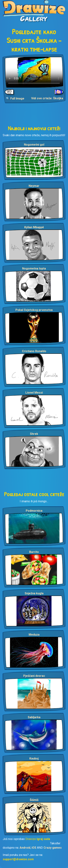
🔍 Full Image (15, 98)
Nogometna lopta (34, 269)
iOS (34, 848)
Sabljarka (34, 717)
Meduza (34, 635)
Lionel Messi (34, 393)
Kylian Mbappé (34, 227)
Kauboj (34, 758)
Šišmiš (34, 800)
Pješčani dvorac (34, 676)
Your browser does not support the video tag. (34, 72)
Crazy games (53, 848)
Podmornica (34, 511)
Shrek (34, 434)
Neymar (34, 186)
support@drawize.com (18, 859)
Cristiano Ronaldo (34, 351)
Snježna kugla (34, 593)
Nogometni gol (34, 145)
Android (25, 848)
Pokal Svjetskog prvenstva (34, 310)
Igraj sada (43, 839)
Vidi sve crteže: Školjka (47, 98)
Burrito (34, 552)
